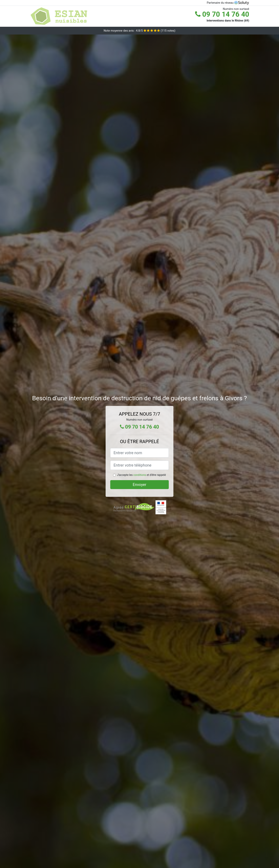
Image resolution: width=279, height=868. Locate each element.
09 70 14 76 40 (222, 14)
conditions (140, 475)
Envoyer (139, 485)
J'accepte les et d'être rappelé (141, 475)
